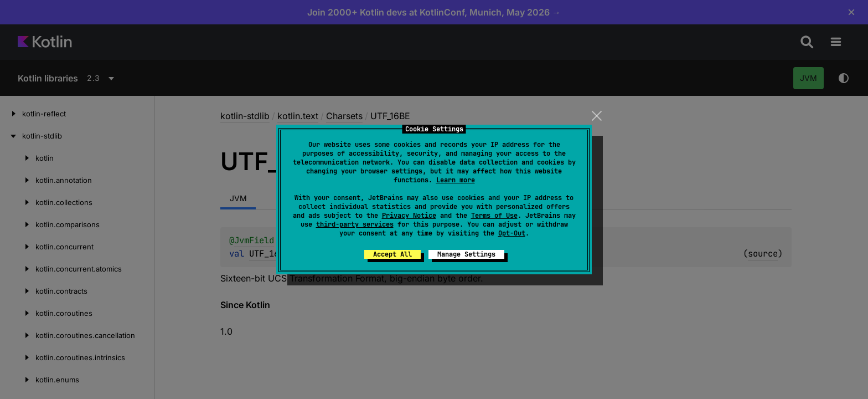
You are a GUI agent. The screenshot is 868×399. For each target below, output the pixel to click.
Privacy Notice (409, 216)
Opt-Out (512, 233)
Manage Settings (466, 254)
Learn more (456, 180)
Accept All (392, 254)
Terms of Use (494, 216)
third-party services (355, 224)
